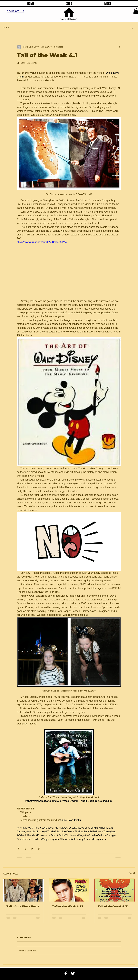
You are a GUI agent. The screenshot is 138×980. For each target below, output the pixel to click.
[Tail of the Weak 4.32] (115, 890)
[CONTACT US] (15, 11)
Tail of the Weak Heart (23, 906)
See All (132, 873)
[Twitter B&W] (73, 973)
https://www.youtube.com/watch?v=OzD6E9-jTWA (42, 242)
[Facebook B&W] (66, 973)
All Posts (7, 27)
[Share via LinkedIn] (32, 849)
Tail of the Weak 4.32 (113, 906)
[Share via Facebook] (18, 849)
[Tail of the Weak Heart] (23, 890)
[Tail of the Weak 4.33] (69, 890)
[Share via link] (39, 849)
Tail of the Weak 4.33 (68, 906)
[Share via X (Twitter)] (25, 849)
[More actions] (119, 47)
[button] (136, 11)
